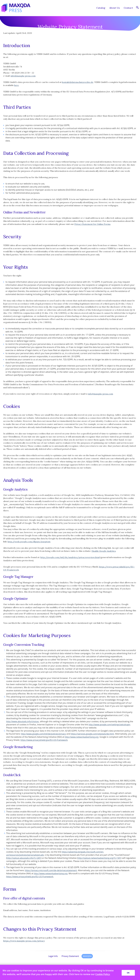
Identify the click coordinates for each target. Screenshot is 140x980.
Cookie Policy (103, 974)
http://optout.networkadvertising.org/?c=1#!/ (99, 858)
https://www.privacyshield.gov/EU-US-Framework (44, 740)
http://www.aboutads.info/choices (22, 721)
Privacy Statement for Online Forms (92, 224)
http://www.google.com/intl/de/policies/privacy (43, 734)
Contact (128, 8)
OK (128, 973)
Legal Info (53, 956)
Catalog (101, 8)
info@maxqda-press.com (23, 76)
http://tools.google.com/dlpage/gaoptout (29, 542)
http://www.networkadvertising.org (82, 737)
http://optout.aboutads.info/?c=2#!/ (24, 858)
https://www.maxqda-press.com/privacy (24, 941)
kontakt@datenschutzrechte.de (78, 82)
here (16, 85)
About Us (115, 8)
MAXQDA (87, 956)
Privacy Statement (70, 956)
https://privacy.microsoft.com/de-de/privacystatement (51, 870)
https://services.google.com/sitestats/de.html (92, 734)
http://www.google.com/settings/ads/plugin (109, 725)
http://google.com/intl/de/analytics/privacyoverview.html (70, 557)
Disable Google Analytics (104, 551)
